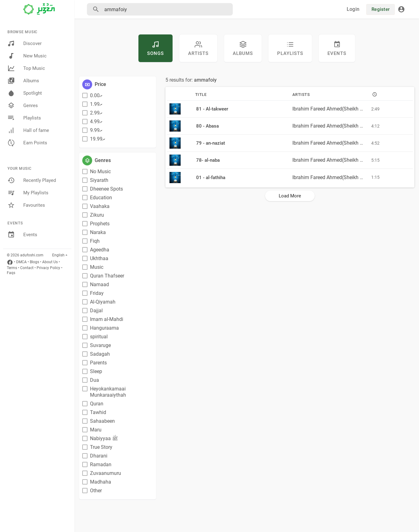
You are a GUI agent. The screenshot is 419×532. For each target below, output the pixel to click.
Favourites (26, 205)
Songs (155, 48)
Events (22, 235)
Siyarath (99, 180)
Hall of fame (28, 130)
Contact (27, 268)
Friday (97, 293)
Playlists (24, 118)
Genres (23, 106)
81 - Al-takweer (212, 109)
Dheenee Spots (106, 189)
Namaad (99, 284)
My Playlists (28, 193)
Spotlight (25, 93)
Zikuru (97, 215)
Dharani (99, 456)
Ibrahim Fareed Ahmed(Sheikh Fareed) (334, 109)
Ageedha (100, 250)
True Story (101, 447)
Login (353, 9)
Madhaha (101, 482)
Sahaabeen (102, 421)
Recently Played (32, 180)
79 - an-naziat (211, 143)
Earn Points (27, 143)
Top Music (26, 68)
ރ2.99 (96, 113)
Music (97, 267)
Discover (25, 43)
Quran (97, 404)
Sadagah (100, 354)
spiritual (99, 337)
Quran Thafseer (107, 276)
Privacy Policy (48, 268)
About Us (50, 262)
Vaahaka (100, 206)
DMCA (21, 262)
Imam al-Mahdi (107, 319)
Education (101, 198)
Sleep (96, 371)
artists (198, 48)
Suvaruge (100, 345)
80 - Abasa (207, 126)
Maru (96, 430)
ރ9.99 (96, 130)
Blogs (34, 262)
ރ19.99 (98, 139)
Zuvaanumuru (106, 473)
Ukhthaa (99, 258)
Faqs (11, 273)
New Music (27, 56)
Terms (12, 268)
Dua (95, 380)
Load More (290, 196)
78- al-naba (208, 160)
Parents (98, 363)
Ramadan (101, 464)
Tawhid (98, 412)
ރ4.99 (96, 122)
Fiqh (95, 241)
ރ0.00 (96, 95)
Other (96, 491)
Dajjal (96, 311)
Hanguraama (104, 328)
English (58, 255)
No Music (100, 171)
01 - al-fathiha (211, 178)
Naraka (98, 232)
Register (381, 9)
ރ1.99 (96, 104)
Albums (23, 81)
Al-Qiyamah (103, 302)
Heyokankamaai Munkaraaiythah (108, 392)
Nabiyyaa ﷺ (104, 438)
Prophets (100, 224)
